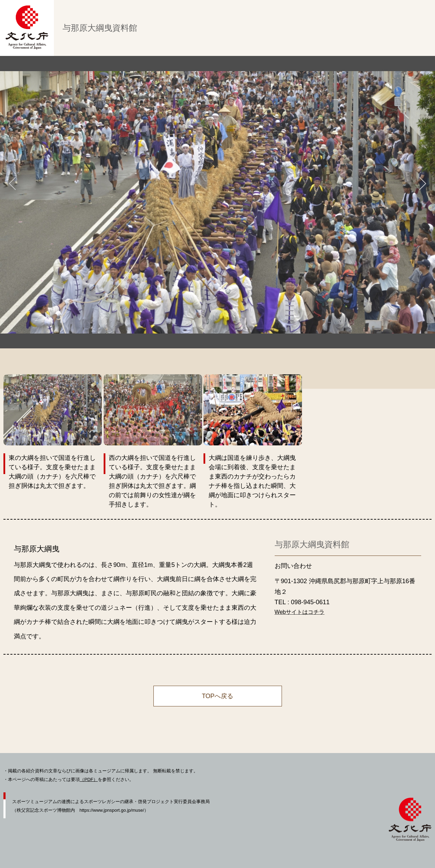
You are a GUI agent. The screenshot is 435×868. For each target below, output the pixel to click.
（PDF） (89, 779)
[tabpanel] (217, 202)
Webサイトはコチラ (300, 612)
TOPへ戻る (217, 696)
